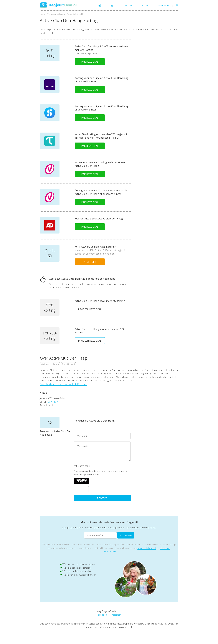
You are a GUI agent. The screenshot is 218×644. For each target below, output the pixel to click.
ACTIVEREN (126, 535)
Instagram (116, 615)
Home (43, 14)
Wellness (129, 5)
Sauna (56, 364)
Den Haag (53, 402)
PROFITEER (90, 262)
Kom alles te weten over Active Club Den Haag (63, 384)
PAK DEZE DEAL (90, 62)
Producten (163, 5)
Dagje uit (113, 5)
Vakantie (146, 5)
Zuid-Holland (68, 364)
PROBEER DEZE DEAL (90, 309)
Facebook (102, 615)
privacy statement (147, 548)
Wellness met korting (56, 14)
